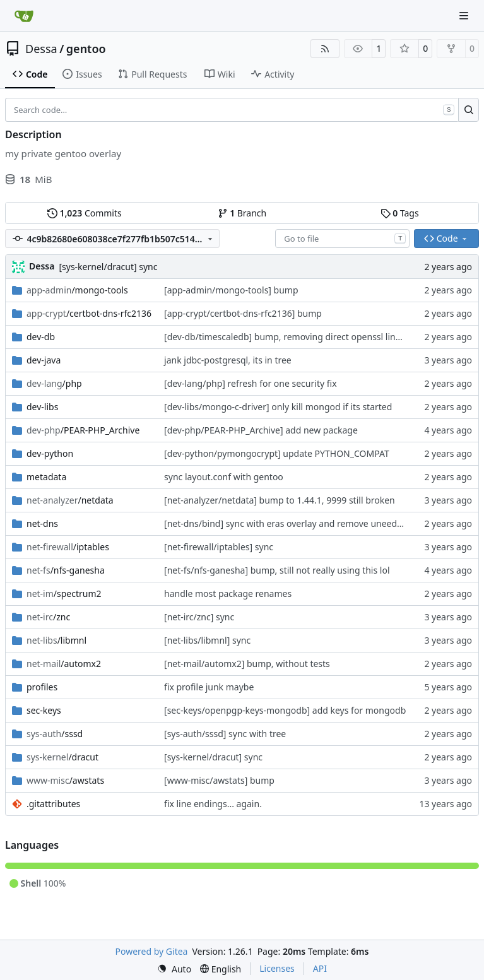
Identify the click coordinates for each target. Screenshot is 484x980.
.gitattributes (53, 804)
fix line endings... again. (213, 804)
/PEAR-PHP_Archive (83, 430)
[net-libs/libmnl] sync (207, 640)
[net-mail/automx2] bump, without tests (247, 664)
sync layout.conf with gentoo (224, 477)
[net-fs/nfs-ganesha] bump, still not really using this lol (277, 570)
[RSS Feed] (325, 49)
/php (54, 383)
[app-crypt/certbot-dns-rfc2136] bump (243, 313)
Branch (242, 213)
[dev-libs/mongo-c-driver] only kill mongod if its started (278, 407)
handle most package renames (228, 593)
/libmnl (56, 640)
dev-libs (42, 407)
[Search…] (469, 110)
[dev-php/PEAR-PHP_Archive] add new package (261, 430)
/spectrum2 (64, 593)
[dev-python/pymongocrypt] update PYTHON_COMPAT (277, 453)
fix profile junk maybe (209, 687)
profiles (42, 687)
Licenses (277, 968)
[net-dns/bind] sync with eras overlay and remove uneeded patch (298, 523)
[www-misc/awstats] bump (219, 780)
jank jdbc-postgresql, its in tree (228, 360)
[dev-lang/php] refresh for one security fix (251, 383)
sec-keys (44, 710)
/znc (48, 617)
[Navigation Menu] (465, 15)
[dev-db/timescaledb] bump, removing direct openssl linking (289, 337)
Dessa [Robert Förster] (42, 266)
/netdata (70, 500)
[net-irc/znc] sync (199, 617)
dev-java (44, 360)
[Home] (24, 16)
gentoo (86, 49)
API (320, 968)
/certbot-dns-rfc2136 (89, 313)
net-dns (42, 523)
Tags (400, 213)
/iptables (68, 547)
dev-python (50, 453)
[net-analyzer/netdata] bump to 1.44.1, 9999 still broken (280, 500)
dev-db (41, 337)
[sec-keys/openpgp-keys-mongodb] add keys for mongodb (285, 710)
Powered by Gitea (152, 951)
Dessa (41, 49)
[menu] (174, 969)
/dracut (62, 757)
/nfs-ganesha (66, 570)
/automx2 (64, 664)
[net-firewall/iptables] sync (219, 547)
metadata (46, 477)
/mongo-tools (77, 290)
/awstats (65, 780)
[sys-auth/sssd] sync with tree (225, 734)
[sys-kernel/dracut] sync (108, 267)
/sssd (55, 734)
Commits (85, 213)
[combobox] (342, 239)
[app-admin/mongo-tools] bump (231, 290)
